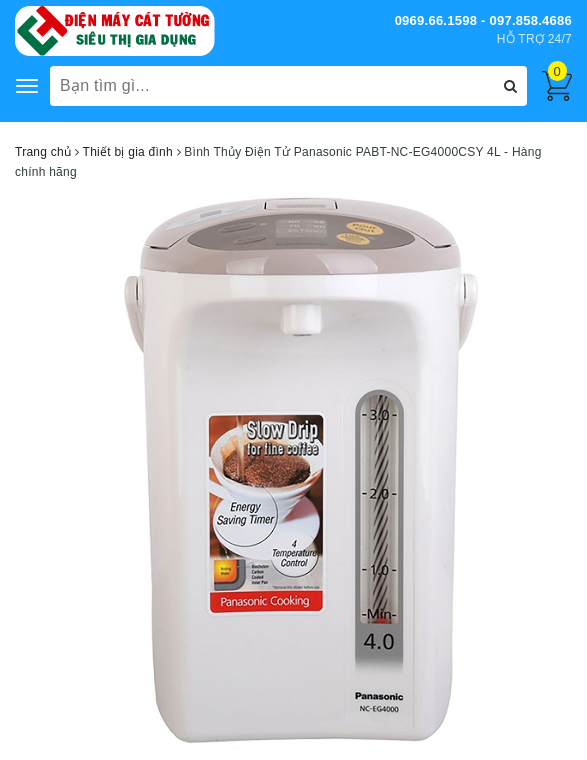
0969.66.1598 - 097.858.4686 (483, 20)
